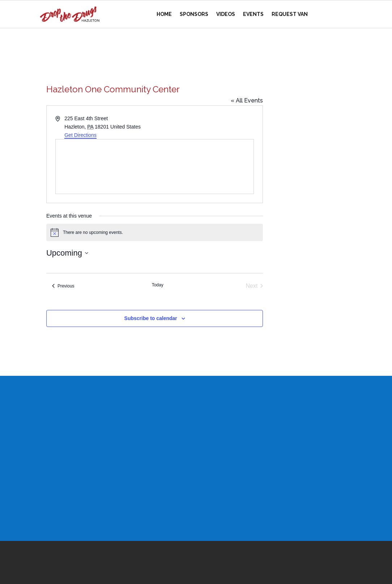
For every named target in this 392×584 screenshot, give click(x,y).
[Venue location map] (155, 167)
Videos (226, 14)
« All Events (247, 100)
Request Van (290, 14)
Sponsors (194, 14)
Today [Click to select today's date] (158, 285)
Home (164, 14)
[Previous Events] (63, 286)
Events (253, 14)
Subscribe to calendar (151, 318)
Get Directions (80, 135)
